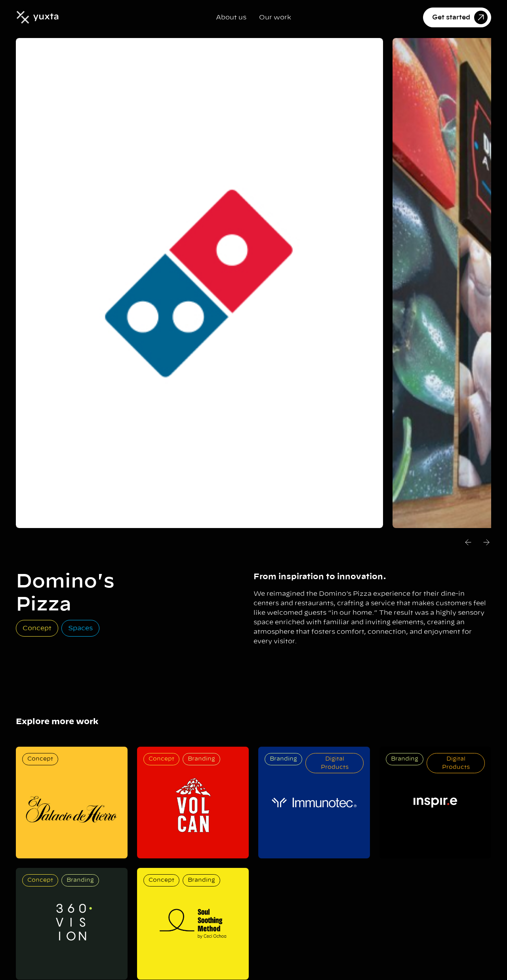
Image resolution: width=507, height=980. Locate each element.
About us (231, 17)
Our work (275, 17)
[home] (37, 17)
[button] (468, 544)
